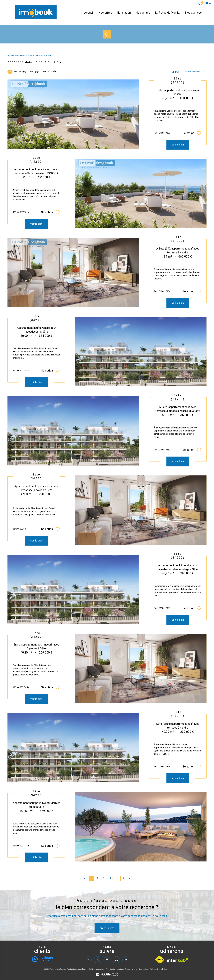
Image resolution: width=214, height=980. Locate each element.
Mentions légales (124, 969)
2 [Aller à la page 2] (97, 878)
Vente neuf (40, 56)
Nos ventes (143, 13)
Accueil (89, 13)
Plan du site (111, 969)
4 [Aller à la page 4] (110, 878)
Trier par (174, 72)
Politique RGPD (156, 969)
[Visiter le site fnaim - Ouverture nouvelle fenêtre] (160, 960)
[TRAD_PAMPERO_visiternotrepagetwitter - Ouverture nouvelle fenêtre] (98, 960)
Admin (135, 969)
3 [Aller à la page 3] (104, 878)
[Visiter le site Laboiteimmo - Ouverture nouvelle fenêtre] (107, 975)
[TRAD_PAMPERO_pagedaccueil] (36, 18)
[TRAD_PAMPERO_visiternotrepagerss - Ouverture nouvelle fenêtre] (126, 960)
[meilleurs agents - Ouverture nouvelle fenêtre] (42, 959)
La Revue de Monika (168, 13)
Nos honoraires (98, 969)
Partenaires (144, 969)
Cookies (167, 969)
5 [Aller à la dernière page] (123, 878)
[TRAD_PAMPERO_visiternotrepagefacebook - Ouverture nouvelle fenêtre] (88, 960)
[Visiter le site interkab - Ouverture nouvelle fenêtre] (178, 960)
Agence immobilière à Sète (20, 56)
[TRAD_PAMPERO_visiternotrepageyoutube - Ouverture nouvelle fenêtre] (116, 960)
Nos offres (105, 13)
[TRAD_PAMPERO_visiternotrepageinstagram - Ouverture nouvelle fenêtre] (107, 960)
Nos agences (193, 13)
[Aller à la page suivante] (129, 878)
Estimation (124, 13)
